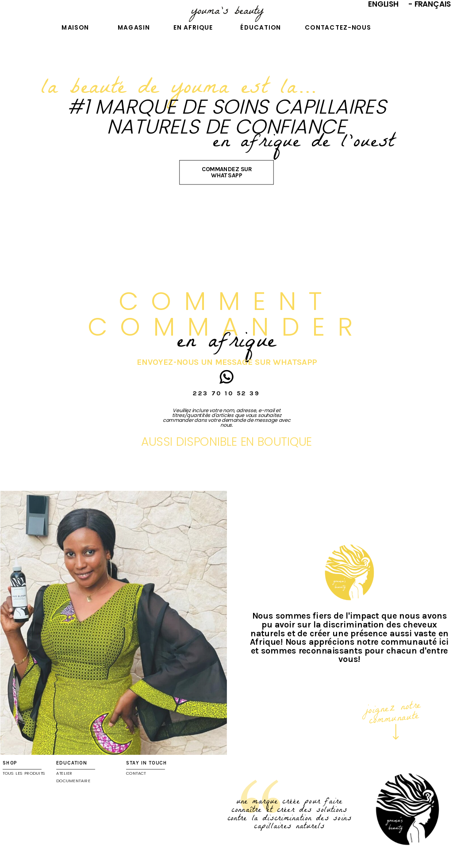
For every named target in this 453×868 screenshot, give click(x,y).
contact (136, 773)
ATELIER (64, 773)
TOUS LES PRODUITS (24, 773)
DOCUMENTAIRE (73, 781)
